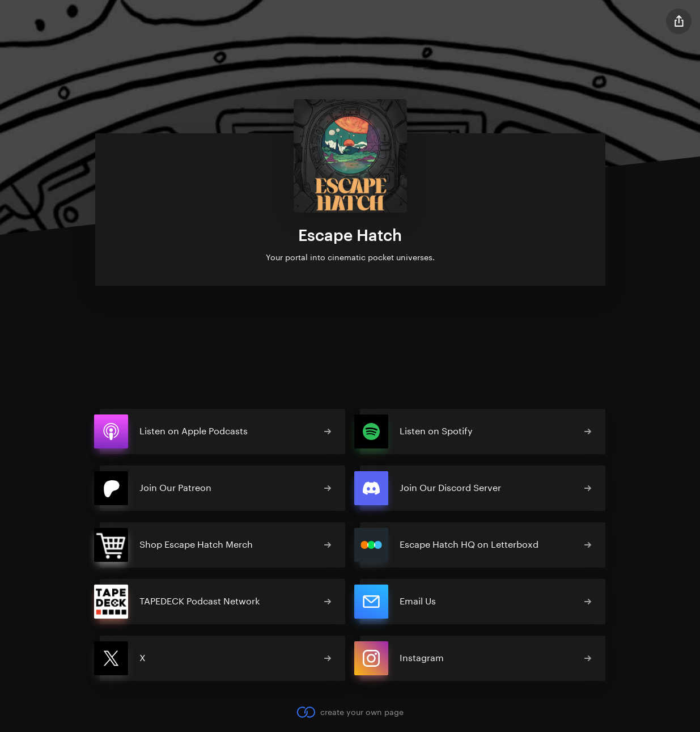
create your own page (350, 712)
